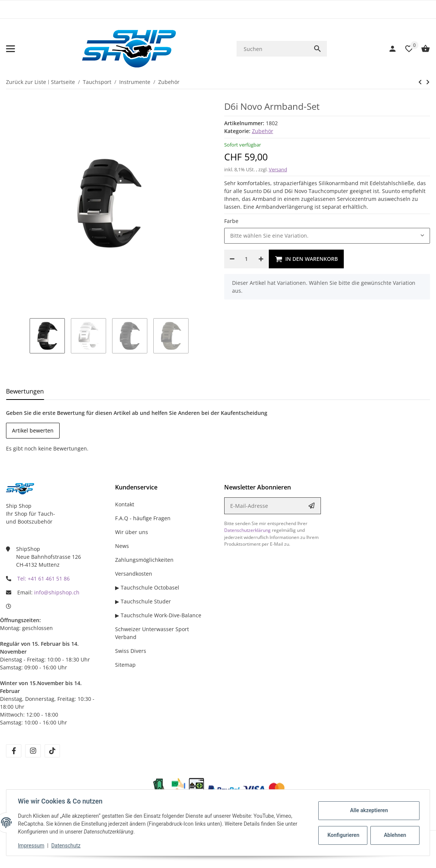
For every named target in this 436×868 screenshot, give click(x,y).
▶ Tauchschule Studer (143, 601)
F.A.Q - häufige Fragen (143, 518)
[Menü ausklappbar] (10, 49)
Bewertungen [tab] (25, 391)
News (122, 546)
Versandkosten (134, 574)
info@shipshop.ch (57, 592)
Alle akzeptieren (368, 810)
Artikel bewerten (33, 430)
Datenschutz (66, 846)
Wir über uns (132, 532)
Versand (278, 169)
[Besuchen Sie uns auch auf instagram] (33, 751)
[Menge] (246, 259)
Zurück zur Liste (26, 82)
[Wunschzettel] (405, 49)
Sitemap (125, 665)
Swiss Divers (131, 651)
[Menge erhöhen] (261, 259)
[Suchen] (272, 49)
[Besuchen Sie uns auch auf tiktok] (52, 751)
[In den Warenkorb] (306, 259)
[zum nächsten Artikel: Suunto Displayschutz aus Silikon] (420, 82)
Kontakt (125, 504)
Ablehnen (395, 835)
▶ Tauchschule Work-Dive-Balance (158, 615)
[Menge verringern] (232, 259)
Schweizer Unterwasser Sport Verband (152, 633)
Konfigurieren (343, 835)
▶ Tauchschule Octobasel (147, 587)
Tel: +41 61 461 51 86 (43, 578)
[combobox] (327, 236)
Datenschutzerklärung (247, 530)
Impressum (31, 846)
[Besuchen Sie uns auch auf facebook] (14, 751)
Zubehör (263, 131)
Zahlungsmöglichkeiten (144, 560)
